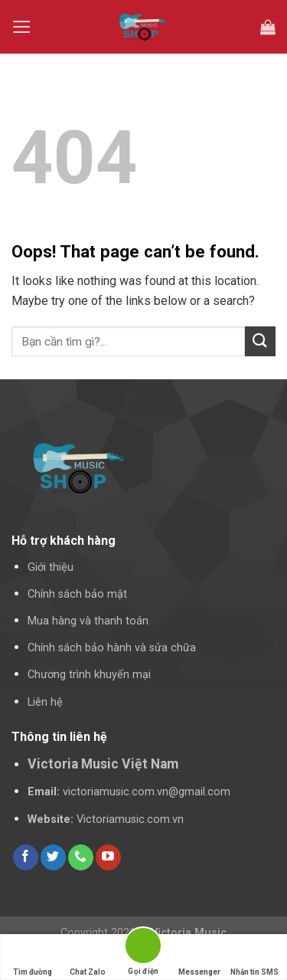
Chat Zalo (88, 957)
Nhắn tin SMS (254, 957)
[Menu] (22, 27)
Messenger (199, 957)
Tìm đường (33, 957)
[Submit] (260, 341)
